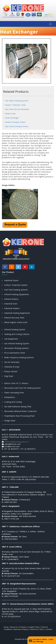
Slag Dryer (8, 376)
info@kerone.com (12, 446)
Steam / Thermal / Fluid (15, 105)
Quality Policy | (34, 627)
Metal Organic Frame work (15, 322)
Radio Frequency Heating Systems (18, 357)
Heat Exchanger (11, 118)
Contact (49, 629)
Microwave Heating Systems (15, 348)
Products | (24, 627)
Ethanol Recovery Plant (13, 318)
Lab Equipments (10, 339)
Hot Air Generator (11, 362)
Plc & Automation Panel (13, 353)
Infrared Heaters (10, 299)
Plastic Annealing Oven (13, 393)
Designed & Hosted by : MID (26, 639)
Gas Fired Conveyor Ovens (16, 126)
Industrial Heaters (11, 308)
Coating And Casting (12, 402)
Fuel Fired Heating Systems (15, 290)
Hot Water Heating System (16, 101)
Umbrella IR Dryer (11, 367)
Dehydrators (8, 397)
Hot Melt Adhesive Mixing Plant (17, 407)
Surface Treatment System (15, 285)
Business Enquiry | (22, 629)
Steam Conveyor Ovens (15, 122)
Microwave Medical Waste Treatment (19, 411)
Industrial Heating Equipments (16, 313)
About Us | (15, 627)
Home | (7, 627)
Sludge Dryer (9, 421)
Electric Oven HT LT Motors (15, 383)
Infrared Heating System (14, 329)
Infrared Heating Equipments (15, 294)
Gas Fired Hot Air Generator (17, 109)
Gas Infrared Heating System (16, 343)
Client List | (35, 629)
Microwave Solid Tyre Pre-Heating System (21, 388)
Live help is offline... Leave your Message (43, 641)
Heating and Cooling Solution (16, 334)
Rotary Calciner (10, 371)
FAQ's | (43, 629)
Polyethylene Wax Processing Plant (18, 416)
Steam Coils (10, 114)
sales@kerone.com (12, 444)
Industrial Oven (10, 304)
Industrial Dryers (10, 280)
